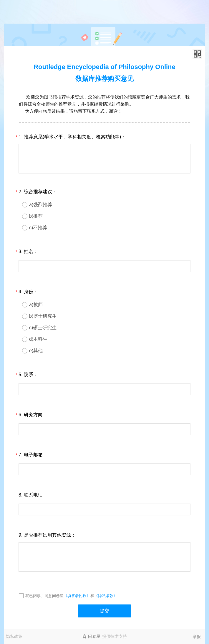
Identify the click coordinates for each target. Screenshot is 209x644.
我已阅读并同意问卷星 (44, 596)
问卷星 (94, 636)
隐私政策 (14, 636)
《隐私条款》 (106, 596)
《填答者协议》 (77, 596)
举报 (197, 637)
